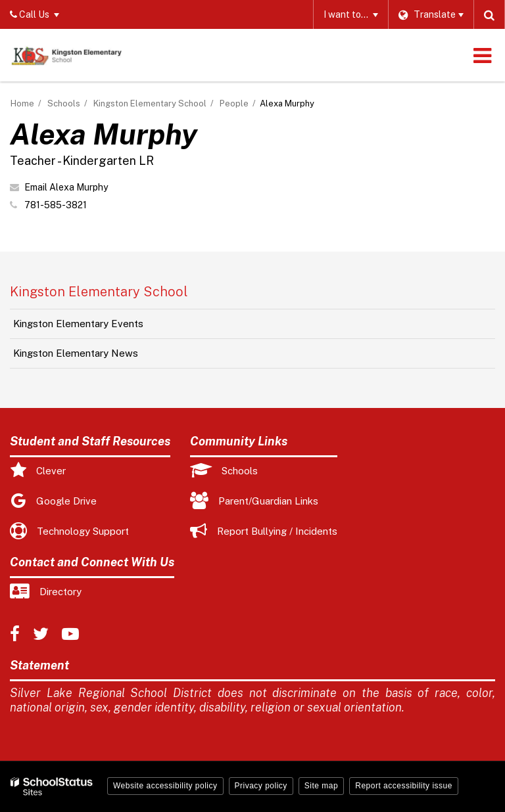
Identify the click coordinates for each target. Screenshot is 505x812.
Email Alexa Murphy (66, 187)
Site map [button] (321, 786)
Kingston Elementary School (150, 103)
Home (22, 103)
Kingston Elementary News (76, 353)
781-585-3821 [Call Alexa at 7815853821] (56, 205)
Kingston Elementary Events (78, 324)
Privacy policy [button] (261, 786)
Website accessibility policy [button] (165, 786)
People (234, 103)
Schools (64, 103)
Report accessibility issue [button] (404, 786)
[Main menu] (482, 55)
